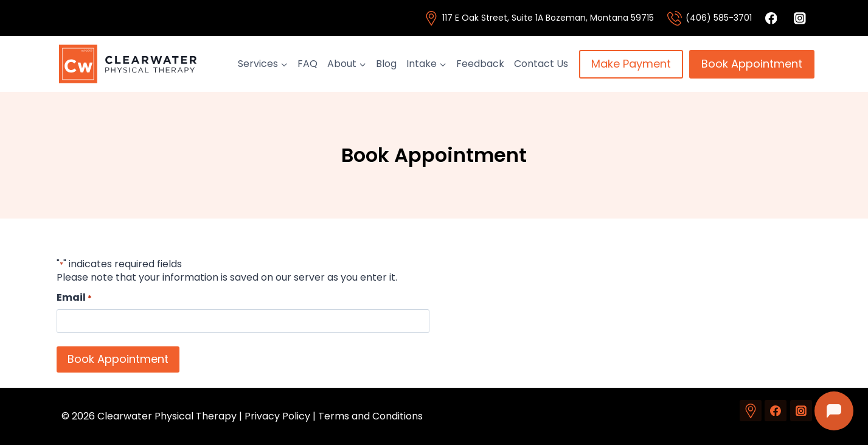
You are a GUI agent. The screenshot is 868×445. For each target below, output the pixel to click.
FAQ (307, 64)
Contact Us (541, 64)
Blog (386, 64)
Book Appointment (752, 64)
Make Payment (631, 64)
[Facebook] (776, 411)
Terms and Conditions (370, 416)
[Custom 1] (751, 411)
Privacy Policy (277, 416)
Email (74, 298)
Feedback (480, 64)
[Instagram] (801, 411)
